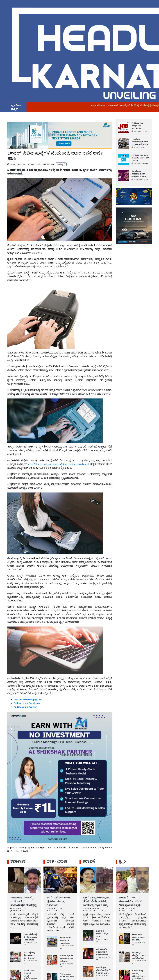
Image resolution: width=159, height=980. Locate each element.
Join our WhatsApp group (28, 700)
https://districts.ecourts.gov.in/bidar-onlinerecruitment (59, 464)
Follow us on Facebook (27, 704)
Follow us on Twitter (25, 707)
